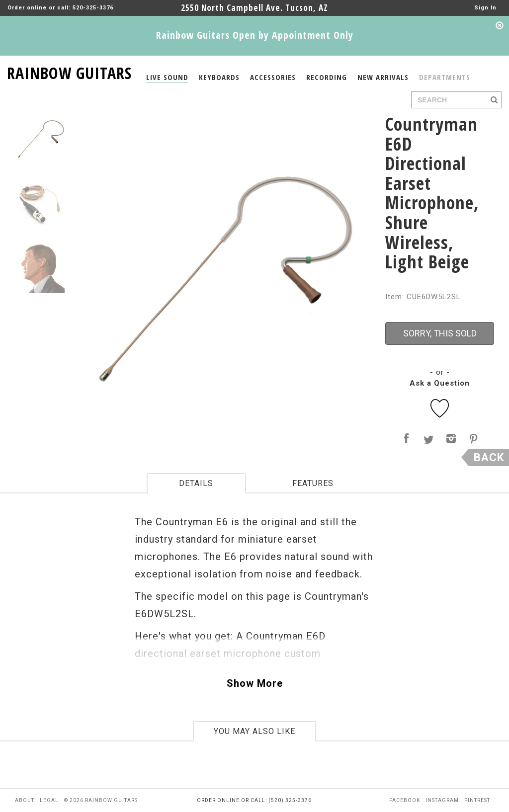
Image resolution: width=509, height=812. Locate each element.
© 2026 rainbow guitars (101, 800)
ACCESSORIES (273, 77)
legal (49, 800)
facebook (405, 800)
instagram (442, 800)
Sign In (485, 8)
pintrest (477, 800)
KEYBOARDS (219, 77)
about (25, 800)
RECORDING (327, 77)
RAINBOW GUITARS (69, 71)
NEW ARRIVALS (383, 77)
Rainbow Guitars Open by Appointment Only (255, 35)
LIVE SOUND (167, 77)
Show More (255, 683)
